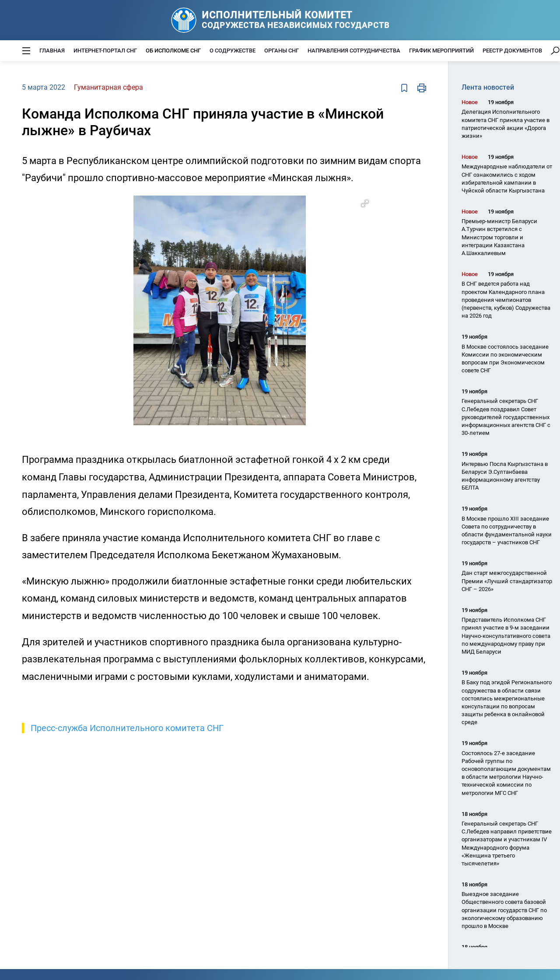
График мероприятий (441, 51)
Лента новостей (488, 87)
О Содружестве (233, 51)
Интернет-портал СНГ (105, 51)
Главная (52, 51)
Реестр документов (512, 51)
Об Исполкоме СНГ (173, 51)
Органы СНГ (282, 51)
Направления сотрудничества (354, 51)
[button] (365, 203)
